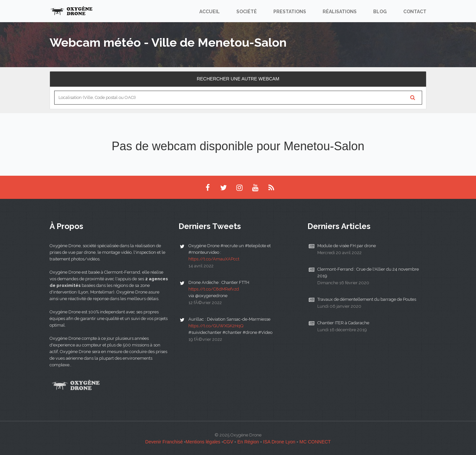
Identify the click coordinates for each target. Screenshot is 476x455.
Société (247, 12)
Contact (415, 12)
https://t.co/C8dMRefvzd (214, 289)
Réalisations (340, 12)
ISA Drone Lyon (279, 442)
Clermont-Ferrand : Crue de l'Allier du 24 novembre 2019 (368, 273)
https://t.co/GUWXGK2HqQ (216, 326)
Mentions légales (203, 442)
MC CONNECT (315, 442)
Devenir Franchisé (164, 442)
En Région (248, 442)
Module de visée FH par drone (347, 246)
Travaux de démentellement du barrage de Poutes (367, 299)
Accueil (210, 12)
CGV (228, 442)
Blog (380, 12)
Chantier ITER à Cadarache (343, 323)
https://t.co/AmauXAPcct (214, 259)
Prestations (290, 12)
